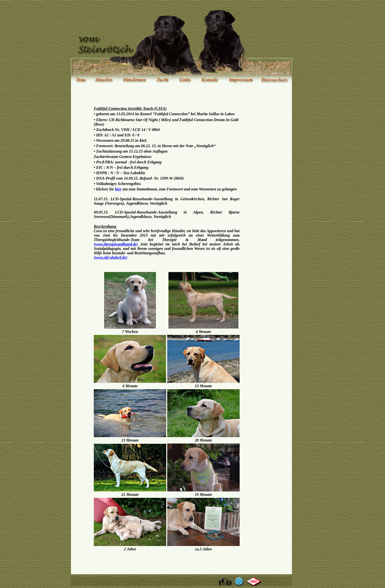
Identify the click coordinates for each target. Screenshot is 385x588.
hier (118, 189)
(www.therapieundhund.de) (116, 244)
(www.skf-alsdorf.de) (110, 257)
